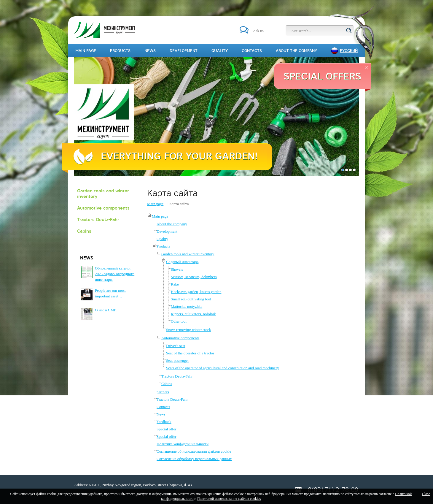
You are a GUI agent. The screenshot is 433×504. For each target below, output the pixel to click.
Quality (162, 239)
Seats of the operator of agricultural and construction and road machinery (222, 368)
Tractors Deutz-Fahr (98, 219)
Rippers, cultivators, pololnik (193, 314)
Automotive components (103, 208)
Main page (155, 204)
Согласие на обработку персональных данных (194, 459)
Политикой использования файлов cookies (229, 499)
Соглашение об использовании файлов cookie (194, 451)
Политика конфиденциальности (183, 444)
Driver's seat (176, 346)
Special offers (322, 76)
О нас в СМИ (106, 310)
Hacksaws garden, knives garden (196, 292)
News (161, 414)
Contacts (163, 407)
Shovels (177, 269)
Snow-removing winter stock (188, 330)
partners (163, 392)
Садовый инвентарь (182, 262)
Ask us (258, 31)
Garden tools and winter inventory (103, 194)
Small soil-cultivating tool (191, 299)
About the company (172, 224)
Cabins (84, 231)
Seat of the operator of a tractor (190, 353)
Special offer (167, 429)
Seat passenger (178, 360)
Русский (349, 51)
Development (167, 231)
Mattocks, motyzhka (187, 306)
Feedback (164, 422)
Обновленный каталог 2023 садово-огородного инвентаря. (115, 274)
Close (426, 494)
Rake (175, 284)
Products (163, 246)
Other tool (179, 321)
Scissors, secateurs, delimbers (194, 277)
